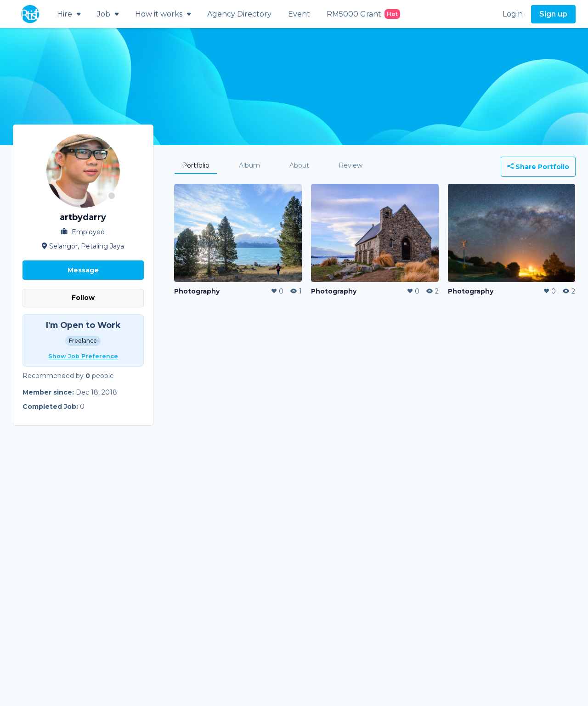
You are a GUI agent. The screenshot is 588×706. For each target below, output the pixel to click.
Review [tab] (351, 165)
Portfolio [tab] (196, 165)
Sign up (553, 14)
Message (83, 270)
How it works (163, 14)
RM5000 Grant (363, 14)
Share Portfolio (538, 167)
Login (513, 14)
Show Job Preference (83, 356)
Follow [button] (83, 298)
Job (108, 14)
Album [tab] (249, 165)
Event (299, 14)
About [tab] (299, 165)
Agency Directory (239, 14)
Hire (69, 14)
